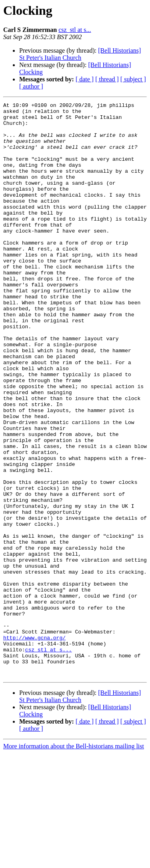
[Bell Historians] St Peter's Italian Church (80, 54)
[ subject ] (133, 79)
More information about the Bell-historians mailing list (74, 861)
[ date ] (85, 79)
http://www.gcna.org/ (34, 745)
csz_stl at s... (75, 30)
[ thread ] (107, 79)
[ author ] (31, 86)
